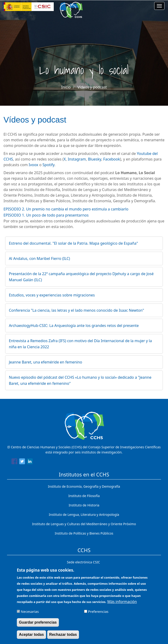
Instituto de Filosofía (84, 496)
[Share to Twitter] (22, 462)
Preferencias (98, 614)
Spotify (48, 165)
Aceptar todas (31, 637)
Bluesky (95, 159)
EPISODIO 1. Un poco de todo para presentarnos (46, 215)
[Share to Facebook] (14, 462)
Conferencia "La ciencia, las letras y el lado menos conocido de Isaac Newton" (77, 310)
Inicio (66, 87)
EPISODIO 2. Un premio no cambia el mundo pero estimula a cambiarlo (66, 209)
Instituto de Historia (84, 505)
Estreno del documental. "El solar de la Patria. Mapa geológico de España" (73, 243)
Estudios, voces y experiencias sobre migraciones (52, 295)
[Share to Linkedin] (30, 462)
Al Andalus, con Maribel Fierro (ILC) (39, 258)
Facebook (112, 159)
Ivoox (34, 165)
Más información (122, 604)
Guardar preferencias (38, 625)
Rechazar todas (63, 637)
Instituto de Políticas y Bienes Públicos (84, 533)
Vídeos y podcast (92, 87)
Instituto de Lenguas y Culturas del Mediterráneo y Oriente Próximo (84, 524)
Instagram (77, 159)
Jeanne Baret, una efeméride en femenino (46, 362)
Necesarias (30, 614)
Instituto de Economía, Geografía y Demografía (84, 486)
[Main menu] (159, 6)
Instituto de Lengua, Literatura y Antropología (84, 515)
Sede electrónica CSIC (83, 562)
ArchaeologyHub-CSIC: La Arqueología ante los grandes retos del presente (74, 326)
